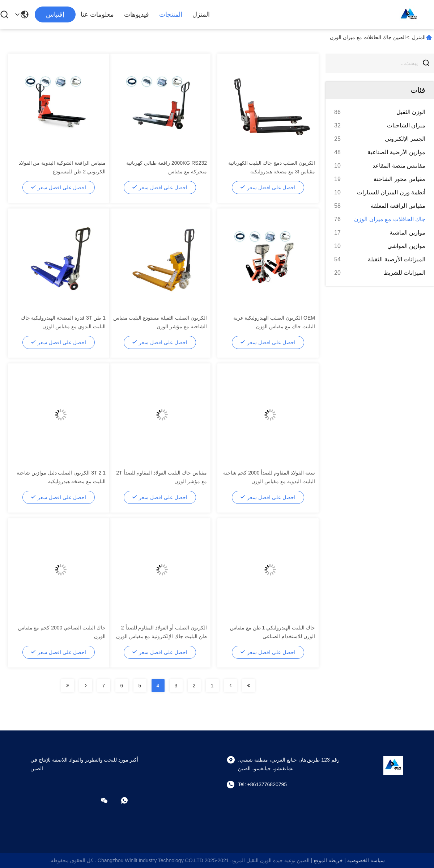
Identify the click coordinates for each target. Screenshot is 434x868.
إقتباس (55, 14)
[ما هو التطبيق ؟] (129, 800)
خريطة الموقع (328, 860)
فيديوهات (137, 14)
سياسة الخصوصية (366, 860)
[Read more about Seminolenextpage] (248, 686)
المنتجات (171, 14)
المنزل (201, 14)
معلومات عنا (97, 14)
